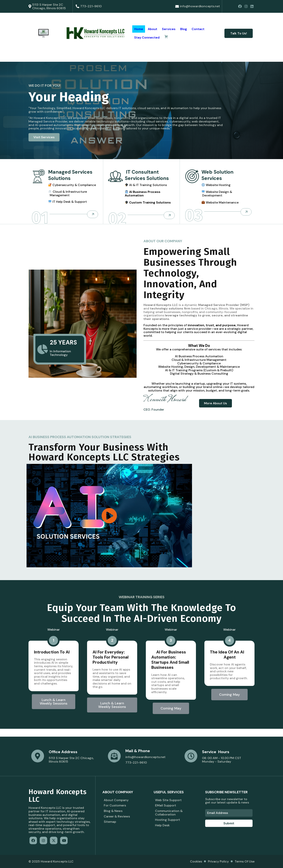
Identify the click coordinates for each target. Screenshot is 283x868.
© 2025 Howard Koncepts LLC (51, 861)
